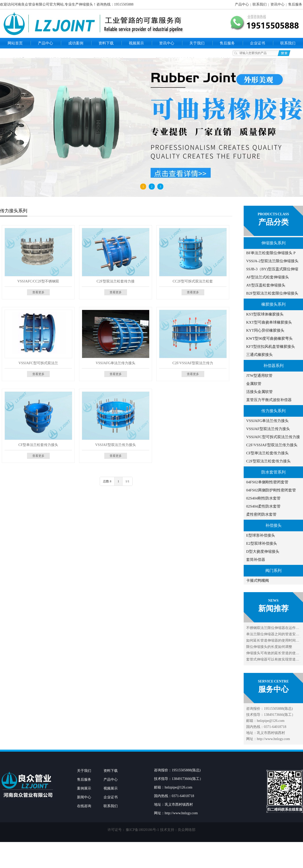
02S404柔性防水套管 (263, 506)
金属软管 (254, 384)
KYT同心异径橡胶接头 (265, 330)
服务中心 (273, 689)
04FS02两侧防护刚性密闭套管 (271, 490)
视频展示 (136, 43)
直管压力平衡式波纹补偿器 (269, 400)
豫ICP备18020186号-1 (142, 830)
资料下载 (106, 43)
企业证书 (258, 43)
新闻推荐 (273, 608)
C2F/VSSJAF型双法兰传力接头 (272, 445)
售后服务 (295, 4)
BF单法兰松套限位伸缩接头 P (271, 253)
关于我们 (197, 43)
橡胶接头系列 (273, 304)
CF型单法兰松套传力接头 (267, 453)
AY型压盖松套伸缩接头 (266, 285)
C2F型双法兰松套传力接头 (268, 461)
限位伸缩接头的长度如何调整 (269, 647)
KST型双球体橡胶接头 (265, 314)
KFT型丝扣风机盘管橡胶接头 (271, 347)
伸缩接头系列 (273, 243)
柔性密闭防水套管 (261, 514)
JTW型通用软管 (259, 376)
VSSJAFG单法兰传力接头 (267, 421)
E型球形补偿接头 (261, 535)
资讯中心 (277, 4)
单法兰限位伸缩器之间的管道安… (273, 634)
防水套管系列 (273, 472)
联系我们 (260, 4)
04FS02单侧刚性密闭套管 (267, 482)
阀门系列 (273, 571)
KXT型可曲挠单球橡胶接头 (269, 322)
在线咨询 (84, 806)
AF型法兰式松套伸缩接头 (268, 277)
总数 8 (107, 481)
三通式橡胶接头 (259, 355)
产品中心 (242, 4)
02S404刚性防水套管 (263, 498)
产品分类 (273, 222)
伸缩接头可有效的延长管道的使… (273, 653)
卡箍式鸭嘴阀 (258, 581)
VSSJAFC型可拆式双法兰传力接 (273, 437)
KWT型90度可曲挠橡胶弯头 (269, 338)
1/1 (127, 481)
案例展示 (84, 788)
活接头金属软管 (259, 392)
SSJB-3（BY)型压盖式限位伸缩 (272, 269)
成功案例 (76, 43)
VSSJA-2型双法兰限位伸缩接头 (272, 261)
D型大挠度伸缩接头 (263, 551)
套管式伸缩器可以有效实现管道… (273, 659)
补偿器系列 (273, 366)
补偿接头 (273, 525)
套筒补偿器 (256, 560)
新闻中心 (84, 797)
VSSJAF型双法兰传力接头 (268, 429)
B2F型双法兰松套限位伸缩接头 (272, 293)
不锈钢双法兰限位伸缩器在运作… (273, 628)
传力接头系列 (273, 411)
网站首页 (15, 43)
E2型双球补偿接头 (262, 543)
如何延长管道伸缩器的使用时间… (273, 640)
